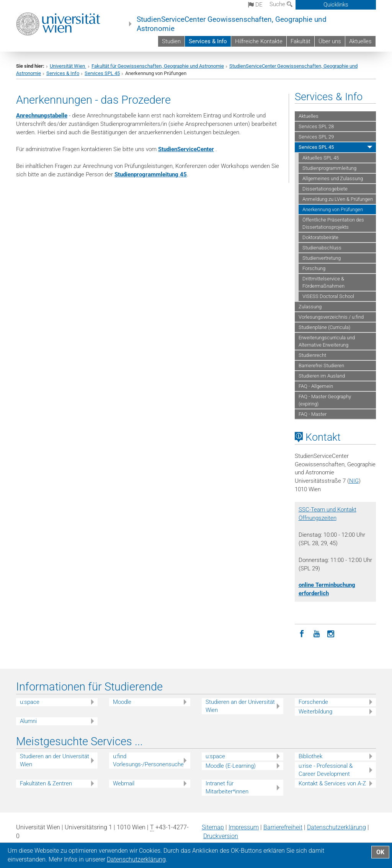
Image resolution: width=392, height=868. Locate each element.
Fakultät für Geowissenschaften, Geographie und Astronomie (158, 66)
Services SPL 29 (316, 137)
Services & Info (208, 41)
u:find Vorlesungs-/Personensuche (148, 760)
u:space (30, 702)
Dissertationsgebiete (325, 189)
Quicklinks (336, 5)
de (255, 5)
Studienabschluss (322, 248)
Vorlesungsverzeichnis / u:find (331, 317)
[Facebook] (302, 633)
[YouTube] (317, 633)
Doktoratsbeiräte (320, 237)
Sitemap (213, 827)
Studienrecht (312, 355)
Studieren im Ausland (322, 376)
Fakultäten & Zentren (46, 783)
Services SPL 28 (316, 126)
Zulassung (310, 307)
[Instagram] (331, 633)
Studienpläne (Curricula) (324, 327)
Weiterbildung (315, 712)
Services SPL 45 (102, 73)
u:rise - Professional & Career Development (326, 770)
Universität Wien (68, 66)
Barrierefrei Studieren (321, 366)
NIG (354, 481)
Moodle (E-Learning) (231, 766)
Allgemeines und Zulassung (333, 178)
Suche (281, 4)
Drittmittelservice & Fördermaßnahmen (323, 282)
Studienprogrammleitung (329, 168)
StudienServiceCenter (186, 149)
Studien (171, 41)
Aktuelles (360, 41)
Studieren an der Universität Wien (240, 706)
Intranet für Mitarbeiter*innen (227, 787)
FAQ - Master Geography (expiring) (325, 400)
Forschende (313, 702)
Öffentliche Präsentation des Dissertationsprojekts (333, 223)
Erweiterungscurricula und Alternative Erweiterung (327, 341)
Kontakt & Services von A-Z (332, 783)
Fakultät (301, 41)
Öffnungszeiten (318, 518)
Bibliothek (310, 756)
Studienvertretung (322, 258)
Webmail (124, 783)
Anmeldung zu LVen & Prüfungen (338, 199)
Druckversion (221, 836)
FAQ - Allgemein (316, 386)
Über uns (330, 41)
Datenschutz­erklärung (336, 827)
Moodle (122, 702)
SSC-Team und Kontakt (327, 510)
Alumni (28, 721)
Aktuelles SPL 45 (321, 158)
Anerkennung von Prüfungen (333, 209)
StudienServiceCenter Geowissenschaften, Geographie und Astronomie (232, 24)
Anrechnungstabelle (42, 116)
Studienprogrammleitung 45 (151, 174)
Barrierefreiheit (283, 827)
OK (380, 852)
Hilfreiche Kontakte (259, 41)
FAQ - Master (313, 414)
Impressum (244, 827)
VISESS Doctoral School (328, 296)
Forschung (314, 268)
